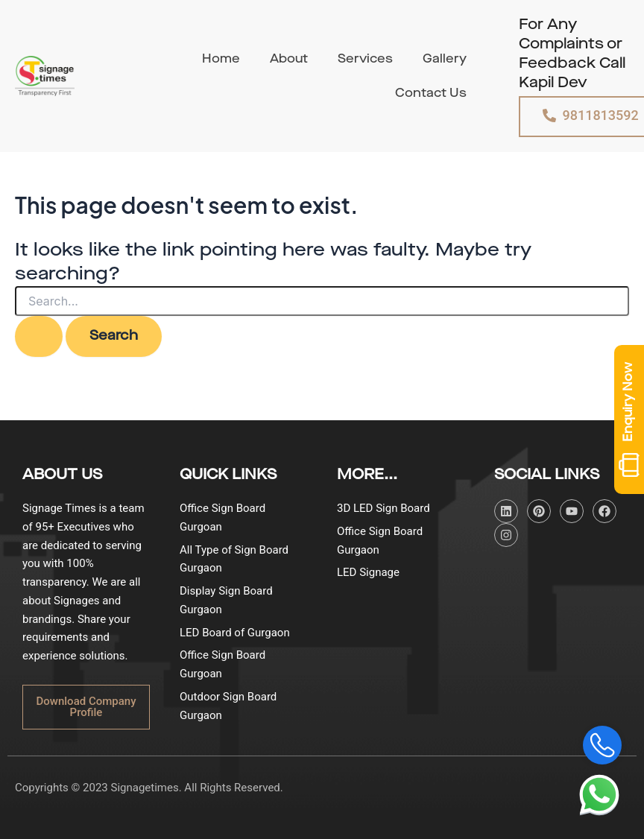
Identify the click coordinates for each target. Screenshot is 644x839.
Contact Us (431, 93)
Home (221, 59)
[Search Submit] (39, 336)
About (289, 59)
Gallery (445, 59)
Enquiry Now (629, 419)
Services (365, 59)
